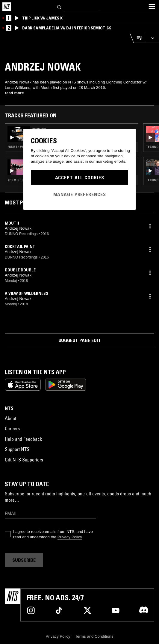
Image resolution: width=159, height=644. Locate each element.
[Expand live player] (152, 38)
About (10, 418)
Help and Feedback (23, 439)
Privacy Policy (70, 537)
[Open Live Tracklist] (138, 38)
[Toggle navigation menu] (152, 7)
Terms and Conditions (94, 636)
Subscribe (24, 560)
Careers (12, 428)
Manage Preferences (80, 194)
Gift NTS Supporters (24, 460)
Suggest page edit (80, 340)
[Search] (59, 6)
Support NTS (17, 449)
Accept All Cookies (80, 177)
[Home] (7, 7)
